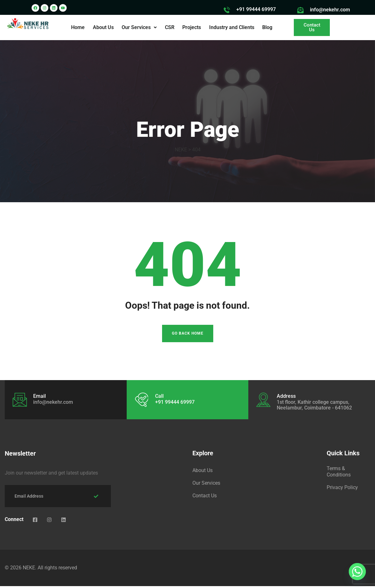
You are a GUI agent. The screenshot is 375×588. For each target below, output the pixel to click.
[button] (140, 27)
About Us (104, 27)
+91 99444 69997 (256, 9)
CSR (170, 27)
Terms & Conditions (339, 473)
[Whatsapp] (357, 572)
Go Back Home (188, 336)
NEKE (29, 570)
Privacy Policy (342, 489)
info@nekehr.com (330, 10)
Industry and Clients (231, 27)
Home (79, 27)
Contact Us (205, 497)
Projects (191, 27)
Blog (266, 27)
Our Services (140, 27)
